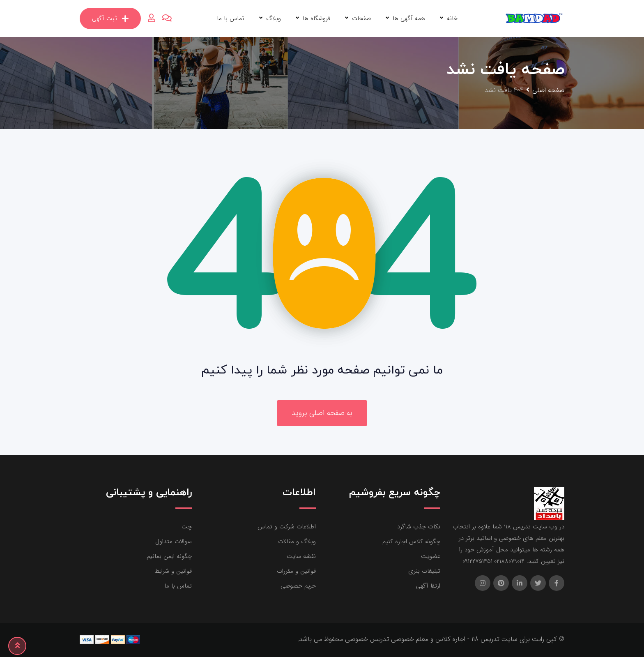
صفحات (361, 18)
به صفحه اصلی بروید (322, 413)
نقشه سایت (301, 556)
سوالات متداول (174, 542)
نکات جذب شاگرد (419, 527)
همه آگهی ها (409, 18)
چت (187, 527)
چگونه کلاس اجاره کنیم (411, 542)
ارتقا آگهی (428, 586)
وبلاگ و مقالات (297, 542)
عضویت (431, 556)
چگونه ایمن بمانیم (169, 556)
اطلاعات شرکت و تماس (287, 527)
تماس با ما (231, 18)
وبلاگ (274, 18)
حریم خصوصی (298, 586)
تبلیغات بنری (424, 571)
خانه (452, 18)
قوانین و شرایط (173, 571)
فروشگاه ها (316, 18)
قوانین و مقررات (296, 571)
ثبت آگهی (110, 18)
